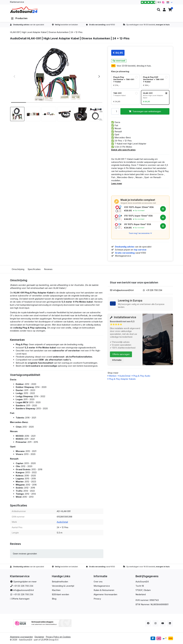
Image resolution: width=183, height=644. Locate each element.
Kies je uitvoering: (120, 71)
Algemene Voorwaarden (105, 594)
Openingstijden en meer (25, 582)
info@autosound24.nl (123, 290)
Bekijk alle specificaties (123, 150)
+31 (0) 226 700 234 (23, 586)
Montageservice (102, 586)
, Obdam (147, 590)
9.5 (152, 2)
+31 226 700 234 (154, 290)
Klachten (56, 590)
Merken (112, 376)
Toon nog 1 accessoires (140, 233)
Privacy (97, 599)
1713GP (139, 590)
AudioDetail (62, 522)
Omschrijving (18, 269)
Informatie (117, 360)
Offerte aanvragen (121, 354)
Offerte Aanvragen (20, 599)
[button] (159, 10)
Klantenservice (17, 2)
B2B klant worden (60, 594)
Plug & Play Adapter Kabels (122, 379)
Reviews (48, 269)
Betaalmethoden (60, 582)
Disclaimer (39, 637)
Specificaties (34, 269)
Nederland (141, 594)
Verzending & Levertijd (63, 586)
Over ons (98, 582)
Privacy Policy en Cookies (58, 637)
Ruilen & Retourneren (104, 590)
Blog (54, 599)
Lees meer (117, 183)
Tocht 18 (140, 586)
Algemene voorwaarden (21, 637)
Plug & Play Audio (141, 376)
